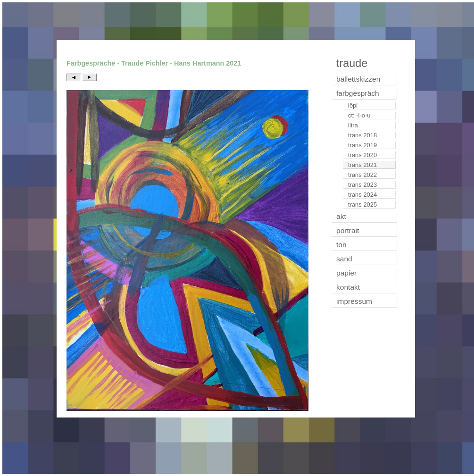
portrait (348, 230)
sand (344, 259)
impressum (354, 301)
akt (341, 216)
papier (346, 273)
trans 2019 (362, 145)
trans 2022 (362, 175)
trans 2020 (362, 155)
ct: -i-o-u (359, 115)
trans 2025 (362, 205)
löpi (353, 105)
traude (352, 63)
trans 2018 (362, 135)
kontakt (348, 287)
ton (341, 245)
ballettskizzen (358, 79)
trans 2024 (362, 195)
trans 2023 (362, 185)
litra (353, 125)
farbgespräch (358, 93)
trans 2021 (362, 165)
